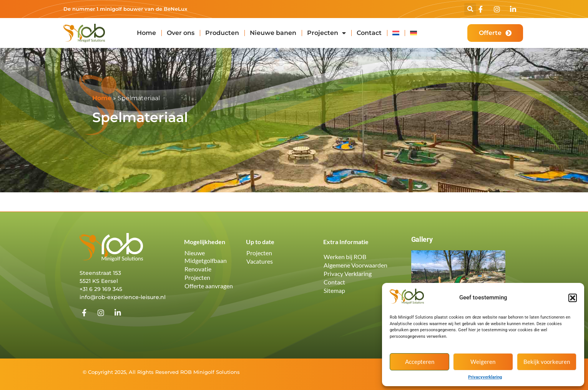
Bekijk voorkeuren (547, 362)
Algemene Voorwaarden (355, 265)
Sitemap (334, 290)
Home (146, 33)
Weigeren (483, 362)
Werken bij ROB (345, 257)
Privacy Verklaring (348, 273)
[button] (573, 298)
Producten (222, 33)
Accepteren (420, 362)
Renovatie (198, 269)
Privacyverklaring (485, 377)
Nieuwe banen (273, 33)
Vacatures (260, 261)
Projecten (326, 33)
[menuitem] (396, 33)
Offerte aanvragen (209, 286)
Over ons (181, 33)
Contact (369, 33)
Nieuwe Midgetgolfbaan (206, 257)
